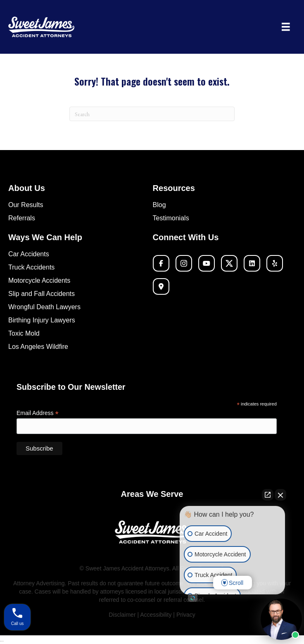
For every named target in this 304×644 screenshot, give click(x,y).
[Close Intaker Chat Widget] (280, 495)
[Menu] (286, 27)
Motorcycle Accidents (39, 280)
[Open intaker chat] (193, 598)
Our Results (26, 205)
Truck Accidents (31, 267)
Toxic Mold (24, 333)
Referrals (22, 218)
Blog (159, 205)
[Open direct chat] (268, 495)
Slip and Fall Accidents (42, 294)
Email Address (38, 413)
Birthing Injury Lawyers (42, 320)
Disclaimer (122, 615)
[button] (161, 263)
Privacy (186, 615)
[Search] (152, 114)
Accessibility (157, 615)
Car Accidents (29, 254)
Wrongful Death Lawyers (44, 307)
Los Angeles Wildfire (38, 347)
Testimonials (171, 218)
